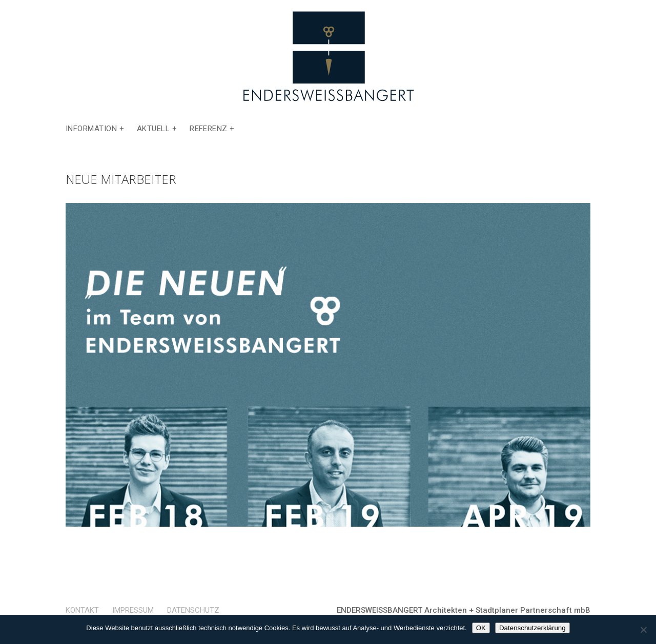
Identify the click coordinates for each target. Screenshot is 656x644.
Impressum (133, 610)
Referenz (209, 129)
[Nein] (643, 630)
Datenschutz (193, 610)
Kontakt (82, 610)
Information (91, 129)
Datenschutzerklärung (532, 628)
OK (481, 628)
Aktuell (153, 129)
